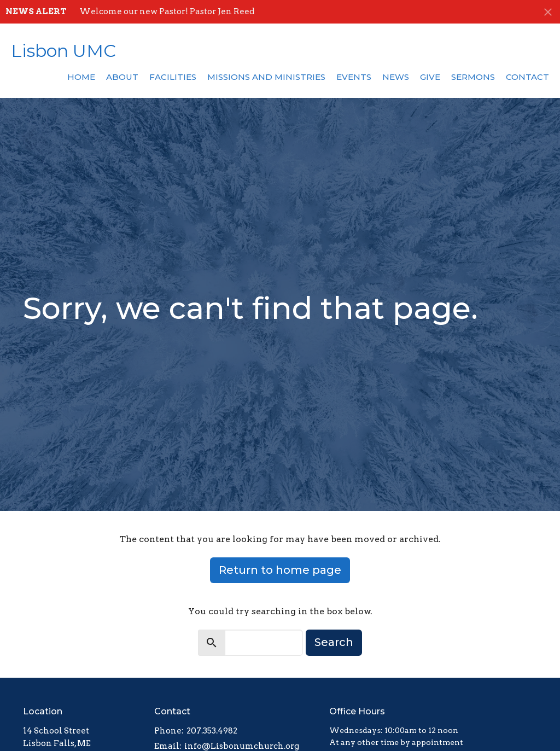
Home (81, 77)
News (396, 77)
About (122, 77)
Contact (527, 77)
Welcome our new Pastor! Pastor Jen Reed (167, 11)
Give (430, 77)
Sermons (473, 77)
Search (334, 642)
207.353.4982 (212, 731)
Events (354, 77)
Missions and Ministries (266, 77)
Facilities (173, 77)
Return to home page (280, 570)
